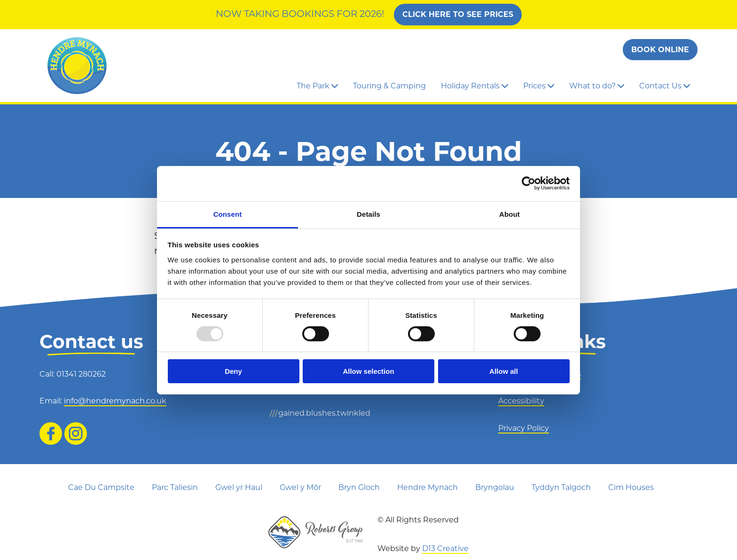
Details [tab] (368, 214)
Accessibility (521, 401)
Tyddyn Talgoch (561, 487)
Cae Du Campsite (101, 487)
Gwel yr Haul (239, 487)
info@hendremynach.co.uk (115, 401)
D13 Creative (445, 548)
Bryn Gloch (359, 487)
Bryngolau (495, 487)
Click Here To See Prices (458, 14)
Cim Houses (631, 487)
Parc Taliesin (175, 487)
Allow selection (368, 371)
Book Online (660, 50)
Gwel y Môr (300, 487)
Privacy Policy (524, 428)
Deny (233, 371)
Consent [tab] (228, 214)
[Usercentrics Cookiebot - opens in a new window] (529, 183)
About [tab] (510, 214)
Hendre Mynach (427, 487)
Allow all (504, 371)
